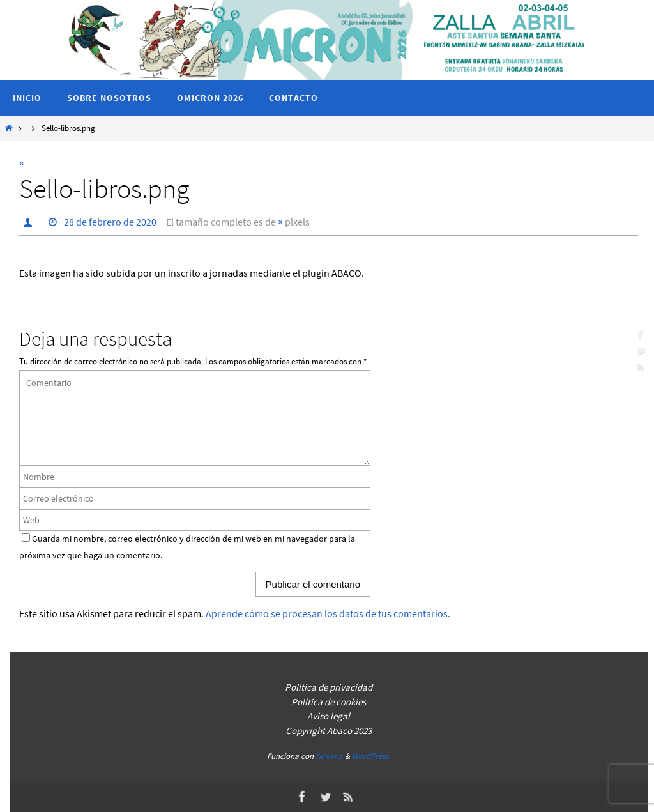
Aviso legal (329, 716)
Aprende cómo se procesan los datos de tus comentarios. (328, 613)
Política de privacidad (329, 687)
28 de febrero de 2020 (110, 222)
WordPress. (371, 756)
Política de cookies (329, 702)
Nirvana (329, 756)
